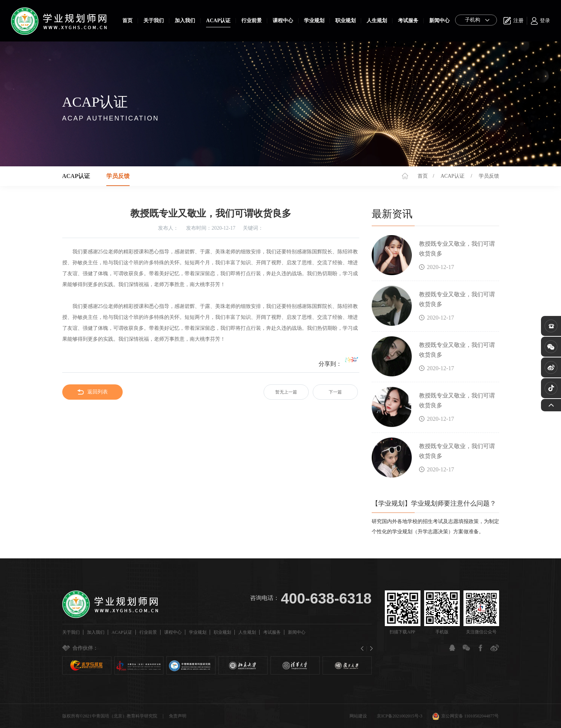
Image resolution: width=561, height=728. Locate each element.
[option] (87, 665)
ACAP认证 (218, 21)
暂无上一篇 (286, 392)
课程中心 (283, 21)
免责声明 (178, 716)
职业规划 (345, 21)
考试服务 (408, 21)
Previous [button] (364, 649)
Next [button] (370, 649)
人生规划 (377, 21)
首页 (127, 21)
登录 (545, 21)
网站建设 (358, 716)
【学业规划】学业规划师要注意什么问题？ (434, 503)
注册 (518, 21)
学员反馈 (489, 176)
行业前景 (252, 21)
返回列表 (92, 392)
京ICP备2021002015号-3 (400, 716)
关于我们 (154, 21)
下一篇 (335, 392)
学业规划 (314, 21)
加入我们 (185, 21)
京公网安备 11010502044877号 (466, 716)
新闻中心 (439, 21)
